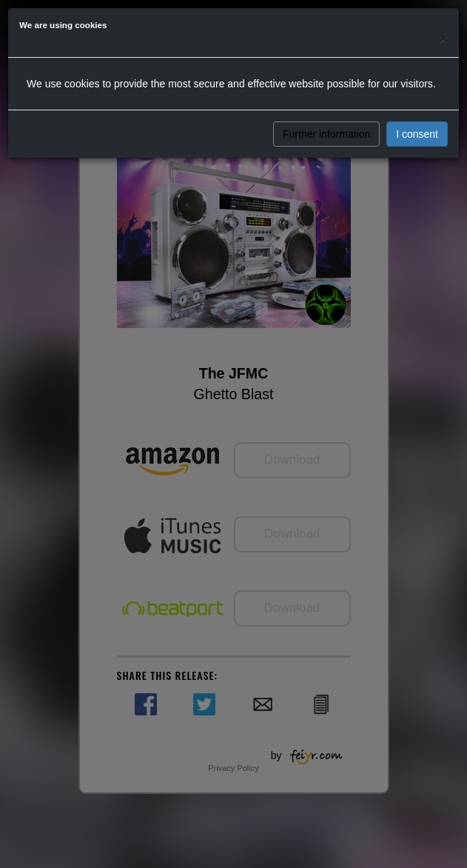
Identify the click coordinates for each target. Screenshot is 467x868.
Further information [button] (326, 134)
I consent (417, 134)
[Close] (443, 38)
